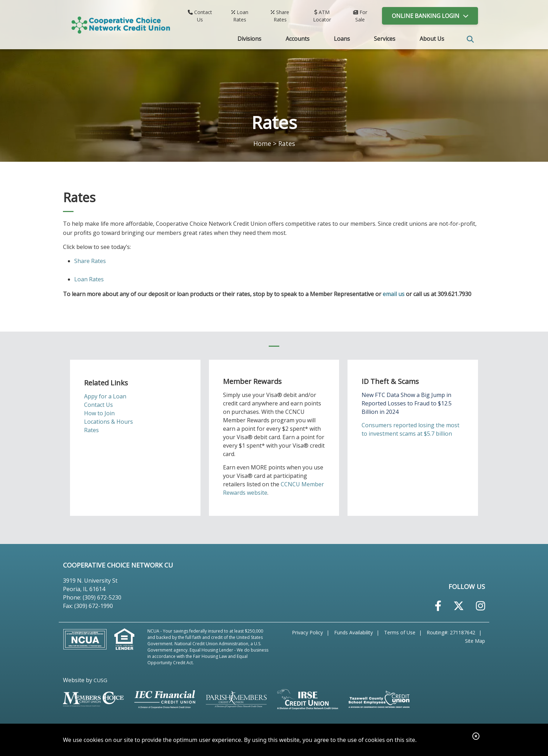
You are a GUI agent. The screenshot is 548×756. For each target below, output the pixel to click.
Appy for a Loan (105, 396)
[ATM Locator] (322, 16)
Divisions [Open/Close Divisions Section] (249, 39)
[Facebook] (438, 606)
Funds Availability (353, 632)
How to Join (99, 413)
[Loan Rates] (240, 16)
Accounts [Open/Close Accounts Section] (298, 39)
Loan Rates (89, 279)
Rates (91, 430)
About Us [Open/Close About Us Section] (432, 39)
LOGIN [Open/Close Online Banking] (426, 16)
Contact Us (98, 405)
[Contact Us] (200, 16)
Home (262, 143)
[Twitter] (459, 606)
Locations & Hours (109, 422)
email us (394, 294)
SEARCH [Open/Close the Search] (470, 39)
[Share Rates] (280, 16)
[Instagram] (480, 606)
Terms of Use (400, 632)
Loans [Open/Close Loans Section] (342, 39)
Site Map (475, 641)
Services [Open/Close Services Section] (385, 39)
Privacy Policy (307, 632)
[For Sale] (360, 16)
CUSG (100, 680)
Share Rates (90, 261)
